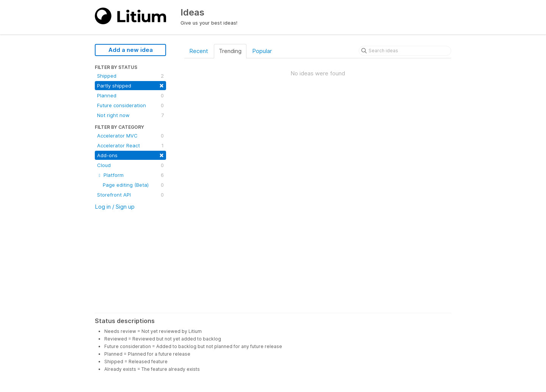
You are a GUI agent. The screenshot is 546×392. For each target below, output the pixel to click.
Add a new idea (131, 50)
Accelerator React (130, 145)
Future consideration (130, 105)
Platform (130, 175)
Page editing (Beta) (133, 185)
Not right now (130, 115)
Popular (262, 51)
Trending (230, 51)
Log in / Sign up (115, 207)
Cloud (130, 165)
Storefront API (130, 195)
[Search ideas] (405, 51)
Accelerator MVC (130, 136)
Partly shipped (130, 85)
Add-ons (130, 155)
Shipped (130, 76)
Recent (199, 51)
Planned (130, 95)
